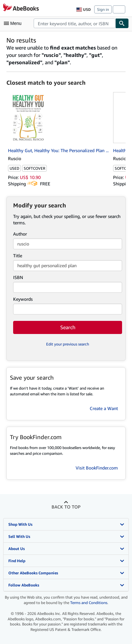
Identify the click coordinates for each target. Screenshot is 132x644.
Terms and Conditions (89, 603)
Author (20, 234)
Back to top (66, 507)
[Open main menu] (14, 23)
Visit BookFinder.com (97, 468)
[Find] (122, 23)
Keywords (23, 299)
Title (18, 256)
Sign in (103, 9)
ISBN (18, 277)
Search (68, 327)
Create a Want (104, 408)
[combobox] (74, 23)
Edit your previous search (68, 344)
